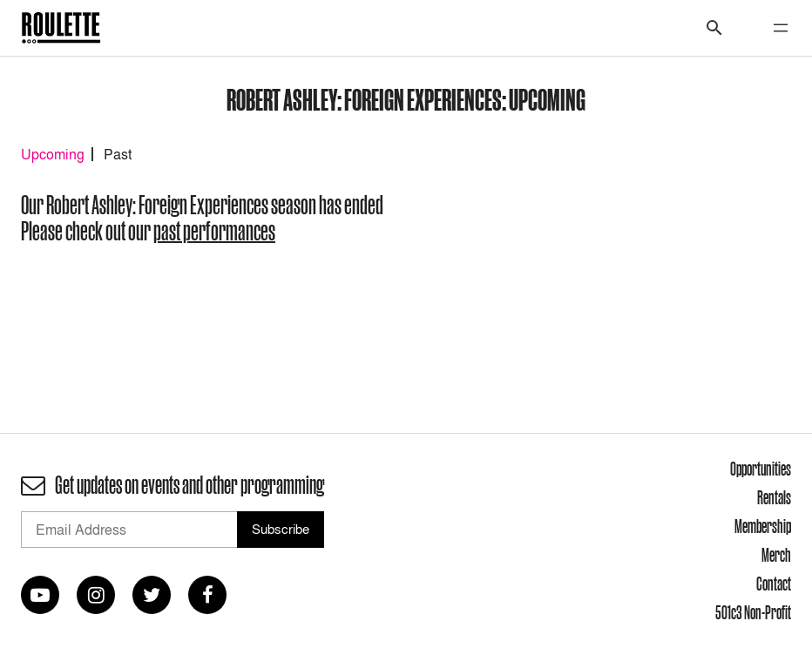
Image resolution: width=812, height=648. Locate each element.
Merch (776, 555)
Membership (763, 526)
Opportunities (761, 469)
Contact (774, 584)
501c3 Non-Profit (753, 612)
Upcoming (53, 154)
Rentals (774, 497)
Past (118, 154)
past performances (214, 231)
